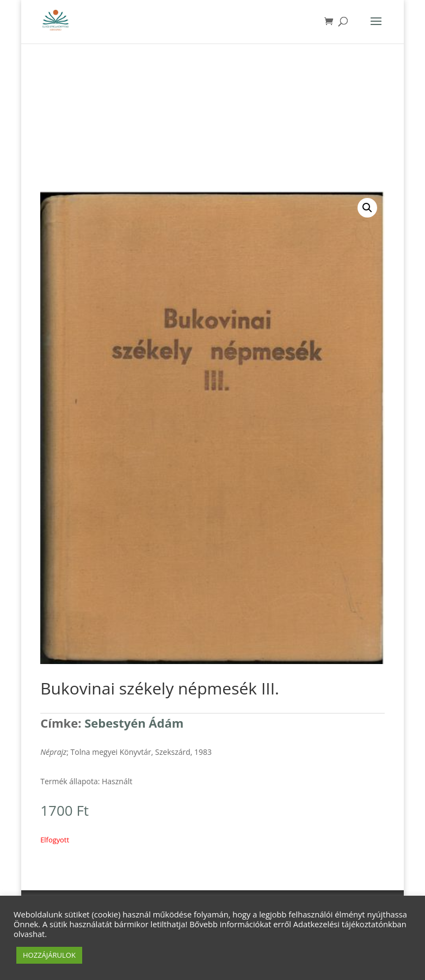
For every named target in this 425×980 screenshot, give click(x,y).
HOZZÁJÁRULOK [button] (49, 955)
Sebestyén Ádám (134, 723)
